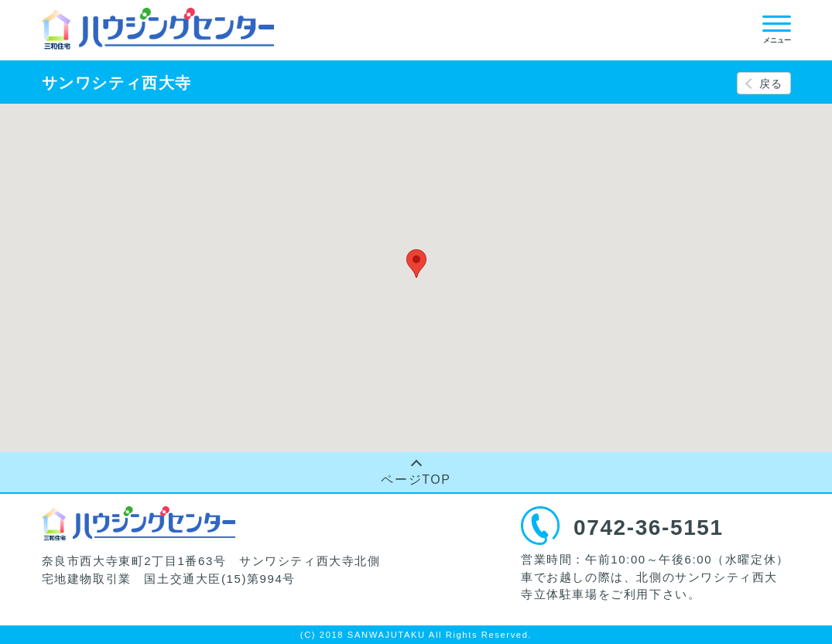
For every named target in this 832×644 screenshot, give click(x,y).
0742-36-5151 (649, 528)
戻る (771, 84)
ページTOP (416, 480)
